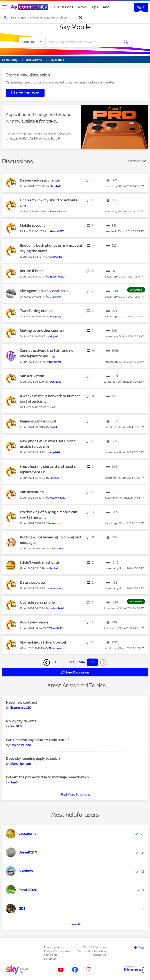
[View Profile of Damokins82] (57, 548)
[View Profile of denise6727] (57, 231)
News (82, 7)
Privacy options (53, 947)
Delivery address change (40, 180)
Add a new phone (34, 622)
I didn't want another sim (41, 562)
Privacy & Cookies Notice (58, 951)
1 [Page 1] (56, 662)
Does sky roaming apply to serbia (33, 758)
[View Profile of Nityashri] (55, 336)
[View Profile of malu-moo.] (55, 523)
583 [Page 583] (71, 662)
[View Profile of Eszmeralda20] (21, 708)
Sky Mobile (75, 27)
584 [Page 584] (82, 662)
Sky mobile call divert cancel (43, 642)
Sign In (141, 7)
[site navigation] (4, 7)
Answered (136, 290)
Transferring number (37, 311)
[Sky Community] (29, 7)
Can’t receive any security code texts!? (38, 740)
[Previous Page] (47, 662)
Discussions (64, 7)
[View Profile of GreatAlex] (56, 297)
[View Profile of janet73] (54, 478)
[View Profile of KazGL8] (16, 726)
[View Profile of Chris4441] (55, 186)
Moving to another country (42, 331)
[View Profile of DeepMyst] (55, 362)
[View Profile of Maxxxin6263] (58, 498)
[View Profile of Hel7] (53, 407)
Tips (95, 7)
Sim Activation (32, 376)
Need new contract (22, 702)
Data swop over (33, 583)
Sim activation (32, 492)
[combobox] (84, 42)
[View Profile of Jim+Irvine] (55, 588)
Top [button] (141, 948)
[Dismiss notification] (80, 18)
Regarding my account (38, 421)
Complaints (51, 955)
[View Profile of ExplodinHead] (21, 745)
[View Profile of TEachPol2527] (58, 277)
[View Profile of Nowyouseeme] (58, 648)
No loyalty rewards (21, 721)
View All (75, 924)
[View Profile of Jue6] (14, 782)
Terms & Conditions (95, 947)
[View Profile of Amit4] (54, 427)
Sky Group (50, 959)
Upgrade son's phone (37, 602)
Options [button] (134, 161)
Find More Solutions (75, 795)
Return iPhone (32, 271)
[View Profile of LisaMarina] (56, 257)
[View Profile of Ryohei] (54, 568)
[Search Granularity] (32, 42)
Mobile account (33, 225)
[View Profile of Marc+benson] (21, 764)
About (108, 7)
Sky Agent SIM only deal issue (44, 291)
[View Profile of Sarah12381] (57, 628)
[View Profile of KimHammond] (58, 211)
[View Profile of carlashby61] (57, 608)
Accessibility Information (92, 951)
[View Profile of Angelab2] (55, 452)
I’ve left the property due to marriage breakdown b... (49, 777)
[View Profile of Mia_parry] (55, 317)
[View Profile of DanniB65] (56, 382)
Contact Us (100, 955)
